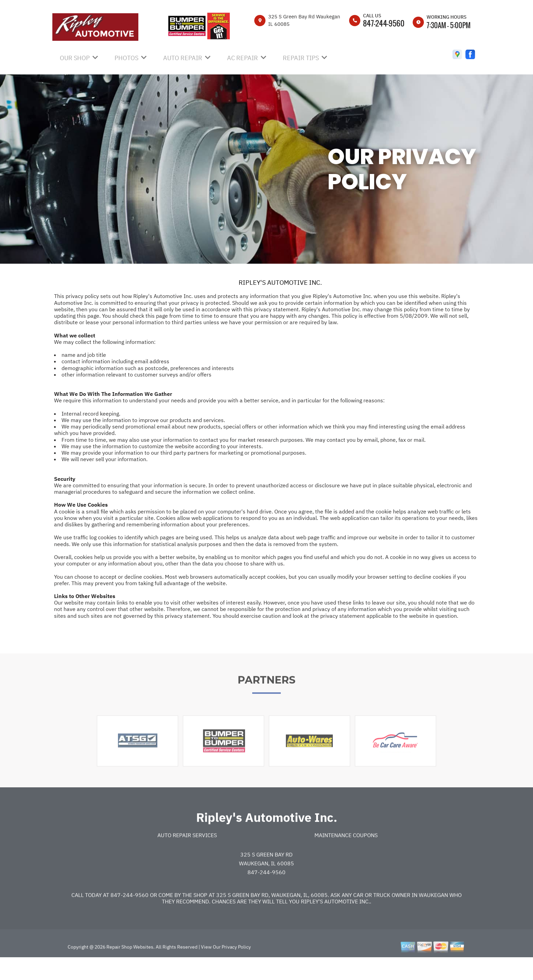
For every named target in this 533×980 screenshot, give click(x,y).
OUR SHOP (75, 58)
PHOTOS (126, 58)
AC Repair (243, 58)
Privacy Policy (236, 967)
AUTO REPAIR (183, 58)
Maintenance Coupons (346, 856)
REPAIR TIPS (301, 58)
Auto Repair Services (187, 856)
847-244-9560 (384, 23)
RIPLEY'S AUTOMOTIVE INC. (280, 282)
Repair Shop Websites (129, 967)
